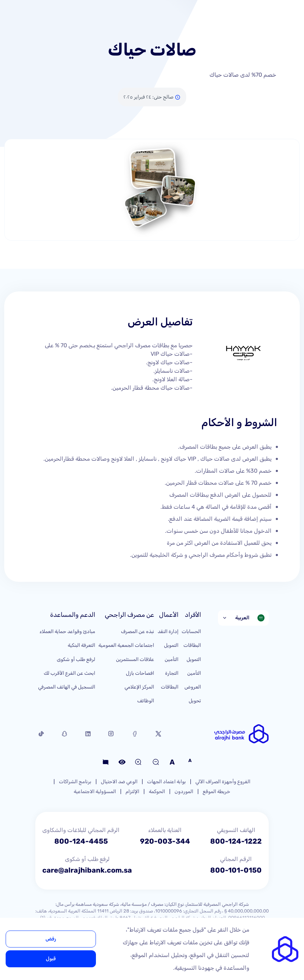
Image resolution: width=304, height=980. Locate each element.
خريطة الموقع (217, 792)
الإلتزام (132, 792)
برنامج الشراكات (75, 782)
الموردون (184, 792)
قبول (51, 959)
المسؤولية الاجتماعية (95, 792)
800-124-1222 (236, 841)
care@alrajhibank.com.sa (87, 870)
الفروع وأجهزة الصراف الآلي (223, 782)
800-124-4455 (81, 841)
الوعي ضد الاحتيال (119, 782)
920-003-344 (165, 841)
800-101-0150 (236, 870)
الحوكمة (157, 792)
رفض (51, 939)
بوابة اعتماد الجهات (166, 782)
